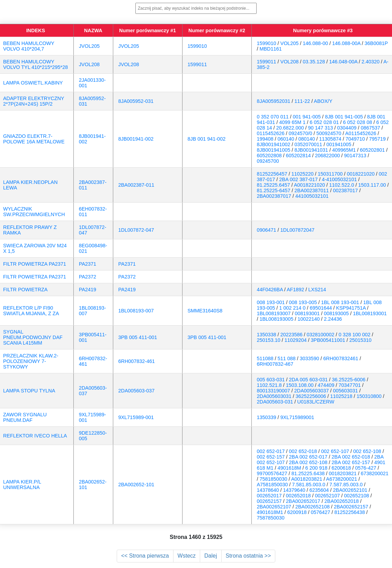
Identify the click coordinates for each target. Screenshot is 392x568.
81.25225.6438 (308, 473)
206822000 (328, 156)
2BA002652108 (313, 507)
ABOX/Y (323, 101)
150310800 (369, 396)
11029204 (296, 340)
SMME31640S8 (205, 311)
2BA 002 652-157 (351, 462)
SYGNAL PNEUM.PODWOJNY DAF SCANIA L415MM (33, 337)
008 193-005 (303, 302)
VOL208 (290, 62)
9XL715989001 (297, 417)
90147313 (355, 156)
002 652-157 (271, 457)
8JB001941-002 (136, 139)
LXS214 (317, 290)
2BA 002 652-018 (351, 457)
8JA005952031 (274, 101)
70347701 (350, 385)
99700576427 (272, 473)
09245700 (268, 161)
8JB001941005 (274, 150)
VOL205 (290, 43)
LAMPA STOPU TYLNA (29, 391)
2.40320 (371, 62)
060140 (286, 139)
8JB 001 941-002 (207, 139)
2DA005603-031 (275, 402)
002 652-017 (271, 451)
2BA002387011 (311, 190)
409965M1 (344, 150)
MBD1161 (271, 49)
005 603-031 (271, 380)
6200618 (341, 468)
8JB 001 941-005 (344, 117)
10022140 (309, 319)
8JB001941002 (274, 144)
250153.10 (269, 340)
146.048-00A (343, 62)
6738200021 (375, 473)
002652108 (357, 496)
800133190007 (274, 391)
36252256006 (311, 396)
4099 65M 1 (292, 122)
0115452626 (271, 133)
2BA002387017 (274, 196)
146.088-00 (315, 43)
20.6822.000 (290, 128)
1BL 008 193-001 (340, 302)
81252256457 (272, 174)
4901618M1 (270, 512)
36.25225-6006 (349, 380)
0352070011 (308, 144)
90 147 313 (321, 128)
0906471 (267, 230)
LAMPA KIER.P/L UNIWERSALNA (22, 485)
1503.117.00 (372, 185)
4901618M (289, 468)
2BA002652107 (274, 507)
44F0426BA (270, 290)
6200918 (297, 512)
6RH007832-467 (275, 364)
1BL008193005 (277, 319)
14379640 (294, 490)
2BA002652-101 (136, 485)
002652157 (269, 501)
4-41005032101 (340, 179)
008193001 (307, 313)
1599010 (197, 46)
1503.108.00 (300, 385)
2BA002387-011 (136, 185)
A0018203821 (307, 479)
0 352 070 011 (273, 117)
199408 (265, 139)
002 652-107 (335, 451)
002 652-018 (303, 451)
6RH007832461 (341, 358)
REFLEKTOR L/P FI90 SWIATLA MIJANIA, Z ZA (31, 311)
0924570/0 (301, 133)
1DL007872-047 (136, 230)
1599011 (197, 64)
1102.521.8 (269, 385)
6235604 (319, 490)
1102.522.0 (341, 185)
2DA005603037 (312, 391)
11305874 (330, 139)
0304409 (347, 128)
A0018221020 (310, 185)
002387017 (346, 190)
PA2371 (88, 264)
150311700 (330, 174)
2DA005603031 (274, 396)
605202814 (299, 156)
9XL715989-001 (136, 417)
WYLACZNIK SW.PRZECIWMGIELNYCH (34, 212)
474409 (326, 385)
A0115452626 (361, 133)
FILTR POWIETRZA (25, 290)
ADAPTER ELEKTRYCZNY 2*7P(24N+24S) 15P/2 (34, 101)
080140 (307, 139)
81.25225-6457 (274, 190)
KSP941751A (351, 308)
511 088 (287, 358)
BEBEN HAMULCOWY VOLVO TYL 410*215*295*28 (35, 64)
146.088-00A (346, 43)
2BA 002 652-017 (308, 457)
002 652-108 (367, 451)
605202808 (269, 156)
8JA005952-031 (136, 101)
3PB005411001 (328, 340)
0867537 (371, 128)
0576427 (321, 512)
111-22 (302, 101)
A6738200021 (342, 479)
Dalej (211, 556)
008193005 (336, 313)
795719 (377, 139)
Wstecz (187, 556)
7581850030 (274, 479)
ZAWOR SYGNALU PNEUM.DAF (25, 417)
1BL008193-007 (136, 311)
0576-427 (366, 468)
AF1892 (295, 290)
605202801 (372, 150)
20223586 (292, 335)
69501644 (321, 308)
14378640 (268, 490)
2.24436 (333, 319)
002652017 (269, 496)
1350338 (267, 335)
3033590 (310, 358)
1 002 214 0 (292, 308)
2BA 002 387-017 (298, 179)
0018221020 (361, 174)
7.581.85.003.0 (309, 485)
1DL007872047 (297, 230)
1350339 (267, 417)
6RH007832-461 (137, 361)
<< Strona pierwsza (145, 556)
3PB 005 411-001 (138, 337)
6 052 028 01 (324, 122)
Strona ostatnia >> (248, 556)
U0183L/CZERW (316, 402)
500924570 (329, 133)
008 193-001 (271, 302)
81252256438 (350, 512)
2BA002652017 (303, 501)
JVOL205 (89, 46)
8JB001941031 (311, 150)
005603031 (346, 391)
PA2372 (88, 277)
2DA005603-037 (137, 391)
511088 (265, 358)
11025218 (341, 396)
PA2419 (88, 290)
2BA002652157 (351, 507)
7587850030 (271, 518)
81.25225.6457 (274, 185)
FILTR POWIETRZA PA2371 (35, 264)
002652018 (299, 496)
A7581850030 (273, 485)
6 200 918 (317, 468)
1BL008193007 (274, 313)
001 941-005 (307, 117)
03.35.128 (314, 62)
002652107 (328, 496)
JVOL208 (89, 64)
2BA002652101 (350, 490)
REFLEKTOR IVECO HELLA (35, 436)
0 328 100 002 (355, 335)
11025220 (303, 174)
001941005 (339, 144)
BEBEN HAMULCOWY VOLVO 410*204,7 (29, 46)
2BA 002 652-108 (308, 462)
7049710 (355, 139)
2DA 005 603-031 (308, 380)
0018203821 (343, 473)
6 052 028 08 (357, 122)
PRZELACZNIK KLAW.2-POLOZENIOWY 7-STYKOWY (31, 361)
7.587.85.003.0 (346, 485)
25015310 (360, 340)
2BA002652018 (342, 501)
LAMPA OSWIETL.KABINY (33, 83)
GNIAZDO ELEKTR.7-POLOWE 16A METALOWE (34, 139)
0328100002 (321, 335)
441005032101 (312, 196)
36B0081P (376, 43)
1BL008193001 (370, 313)
